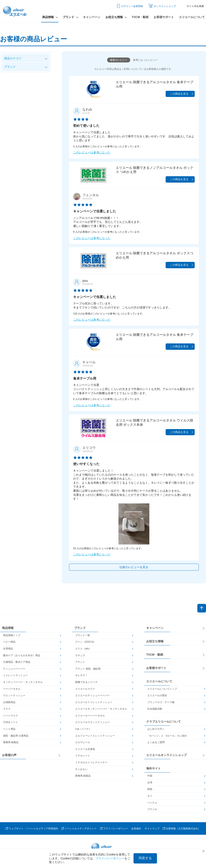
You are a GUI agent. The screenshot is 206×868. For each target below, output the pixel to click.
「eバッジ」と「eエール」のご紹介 (167, 736)
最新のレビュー (119, 60)
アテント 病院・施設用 (88, 669)
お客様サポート (164, 17)
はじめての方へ (156, 729)
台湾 (150, 783)
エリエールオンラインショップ (166, 755)
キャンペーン (92, 17)
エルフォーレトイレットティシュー (95, 736)
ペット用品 (9, 729)
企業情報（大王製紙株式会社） (183, 829)
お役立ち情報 (155, 641)
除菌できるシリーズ (86, 682)
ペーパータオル (12, 689)
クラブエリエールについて (164, 722)
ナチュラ (80, 655)
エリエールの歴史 (157, 695)
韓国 (150, 789)
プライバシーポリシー (116, 829)
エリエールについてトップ (162, 689)
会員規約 (136, 829)
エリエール (15, 11)
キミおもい (81, 769)
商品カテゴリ (13, 58)
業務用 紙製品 (11, 742)
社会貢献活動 (155, 709)
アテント (80, 662)
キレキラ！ (81, 675)
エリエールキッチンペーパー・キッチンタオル (101, 709)
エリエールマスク (85, 689)
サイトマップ (152, 829)
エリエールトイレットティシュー (94, 702)
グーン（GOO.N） (85, 642)
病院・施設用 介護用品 (16, 736)
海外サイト (153, 768)
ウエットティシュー (14, 695)
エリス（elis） (83, 649)
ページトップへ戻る (202, 608)
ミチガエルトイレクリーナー (91, 762)
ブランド (10, 67)
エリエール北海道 (85, 749)
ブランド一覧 (83, 635)
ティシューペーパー (14, 669)
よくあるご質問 (156, 742)
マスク (7, 709)
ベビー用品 (9, 642)
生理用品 (8, 649)
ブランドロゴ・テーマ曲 (161, 702)
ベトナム (152, 803)
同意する (145, 858)
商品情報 (8, 628)
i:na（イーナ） (83, 729)
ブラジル (152, 809)
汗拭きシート (11, 722)
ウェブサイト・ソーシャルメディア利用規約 (33, 829)
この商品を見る (179, 94)
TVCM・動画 (140, 17)
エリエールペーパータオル (90, 716)
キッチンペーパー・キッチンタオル (23, 682)
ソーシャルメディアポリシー (81, 829)
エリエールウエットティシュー (92, 722)
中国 (150, 776)
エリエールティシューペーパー (92, 695)
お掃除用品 (9, 702)
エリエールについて (192, 17)
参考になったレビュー (145, 60)
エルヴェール (83, 742)
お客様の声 (9, 755)
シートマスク (11, 716)
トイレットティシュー (15, 675)
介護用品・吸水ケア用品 (17, 662)
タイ (150, 796)
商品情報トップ (12, 635)
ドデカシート (83, 756)
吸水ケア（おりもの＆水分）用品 (22, 655)
